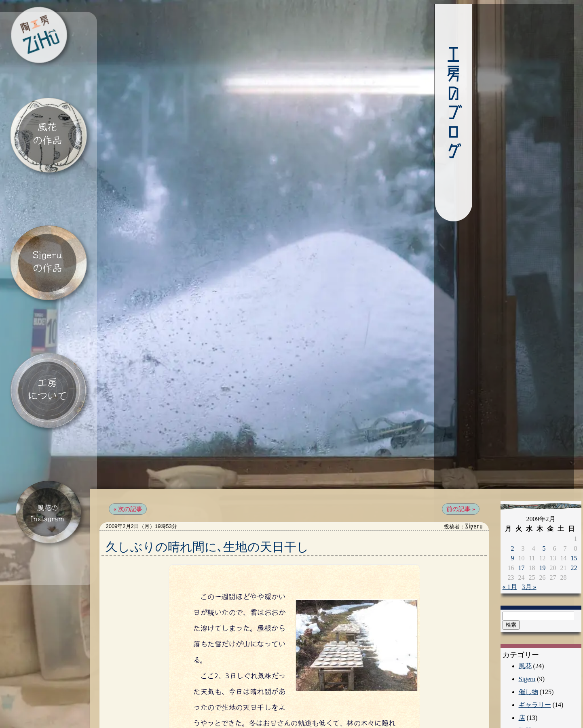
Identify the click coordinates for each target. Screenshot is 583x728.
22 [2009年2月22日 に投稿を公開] (568, 548)
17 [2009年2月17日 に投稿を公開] (515, 548)
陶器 (519, 711)
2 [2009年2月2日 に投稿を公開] (506, 529)
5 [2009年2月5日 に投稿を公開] (538, 529)
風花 (519, 647)
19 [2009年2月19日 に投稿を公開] (536, 548)
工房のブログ (396, 103)
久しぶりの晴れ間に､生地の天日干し (215, 528)
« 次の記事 (135, 490)
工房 (519, 724)
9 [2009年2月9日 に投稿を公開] (506, 539)
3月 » (523, 567)
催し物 (522, 672)
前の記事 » (454, 490)
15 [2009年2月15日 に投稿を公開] (568, 539)
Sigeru (521, 660)
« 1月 (503, 567)
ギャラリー (528, 685)
